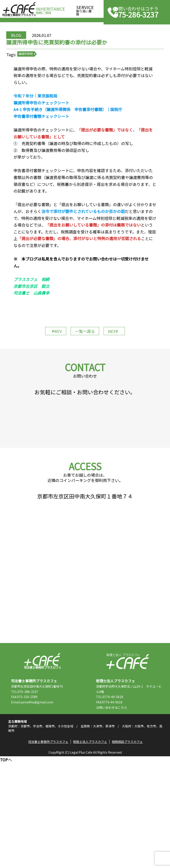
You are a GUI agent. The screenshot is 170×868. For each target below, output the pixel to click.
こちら (138, 810)
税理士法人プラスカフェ (128, 764)
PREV (47, 379)
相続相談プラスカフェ (130, 851)
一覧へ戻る (85, 379)
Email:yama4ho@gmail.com (48, 805)
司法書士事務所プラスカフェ (19, 9)
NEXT (123, 379)
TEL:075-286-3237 (40, 794)
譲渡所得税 (44, 75)
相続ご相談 (50, 9)
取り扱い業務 (85, 9)
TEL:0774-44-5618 (125, 800)
